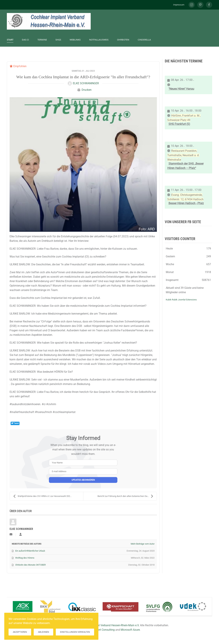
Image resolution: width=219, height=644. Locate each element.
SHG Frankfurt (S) (179, 124)
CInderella (144, 40)
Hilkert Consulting (104, 630)
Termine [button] (42, 40)
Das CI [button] (25, 40)
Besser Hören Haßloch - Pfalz (186, 203)
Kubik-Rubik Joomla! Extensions (181, 300)
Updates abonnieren (83, 480)
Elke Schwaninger (86, 83)
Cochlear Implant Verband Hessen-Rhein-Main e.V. (109, 625)
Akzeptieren (20, 632)
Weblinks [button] (75, 40)
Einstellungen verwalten (75, 632)
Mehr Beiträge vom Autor (143, 544)
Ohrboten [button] (123, 40)
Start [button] (10, 40)
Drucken (87, 90)
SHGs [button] (58, 40)
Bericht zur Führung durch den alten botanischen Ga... (125, 496)
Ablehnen (43, 632)
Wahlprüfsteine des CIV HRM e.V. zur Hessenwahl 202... (42, 496)
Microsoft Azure (130, 630)
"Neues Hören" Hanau (181, 89)
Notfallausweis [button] (99, 40)
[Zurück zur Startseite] (49, 21)
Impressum (179, 5)
